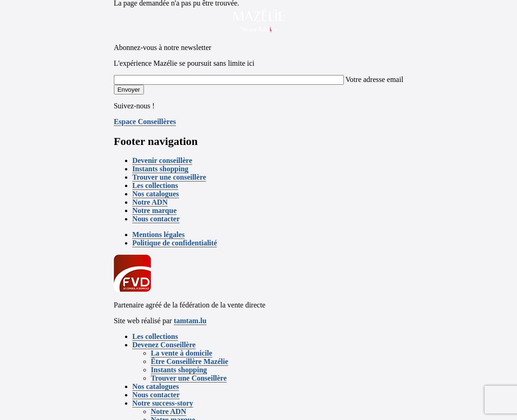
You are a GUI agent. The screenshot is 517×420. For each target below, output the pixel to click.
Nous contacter (156, 219)
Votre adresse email (374, 79)
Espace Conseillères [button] (145, 122)
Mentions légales (159, 235)
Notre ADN (150, 202)
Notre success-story (163, 403)
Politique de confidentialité (175, 243)
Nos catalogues (156, 194)
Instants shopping (160, 169)
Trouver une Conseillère (189, 378)
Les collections (155, 185)
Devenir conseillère (162, 160)
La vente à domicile (182, 353)
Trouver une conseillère (169, 177)
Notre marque (155, 210)
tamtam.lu (190, 321)
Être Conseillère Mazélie (190, 361)
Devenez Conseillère (164, 345)
